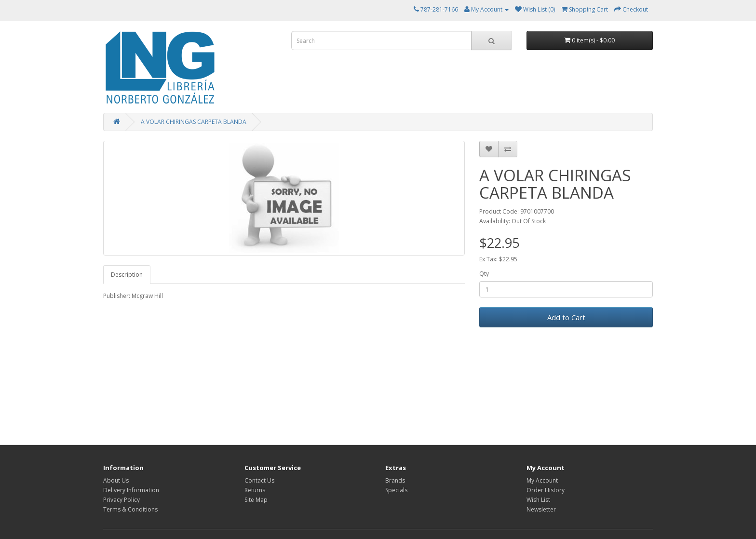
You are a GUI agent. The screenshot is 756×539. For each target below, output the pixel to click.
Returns (255, 490)
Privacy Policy (121, 500)
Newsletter (541, 509)
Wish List (538, 500)
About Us (116, 480)
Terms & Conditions (130, 509)
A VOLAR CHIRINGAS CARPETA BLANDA (194, 122)
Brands (395, 480)
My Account (542, 480)
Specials (396, 490)
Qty (484, 274)
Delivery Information (131, 490)
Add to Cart (566, 317)
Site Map (256, 500)
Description (127, 275)
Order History (546, 490)
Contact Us (259, 480)
